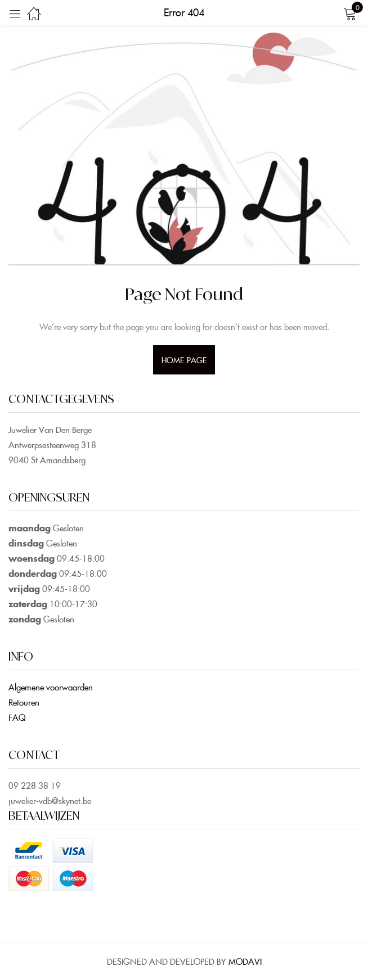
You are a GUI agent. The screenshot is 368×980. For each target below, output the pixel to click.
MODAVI (245, 961)
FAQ (17, 717)
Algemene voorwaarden (51, 687)
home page (184, 360)
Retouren (24, 702)
